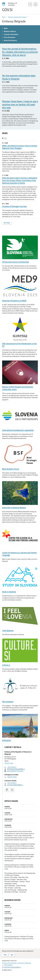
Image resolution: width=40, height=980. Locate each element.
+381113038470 (12, 783)
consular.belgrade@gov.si (15, 785)
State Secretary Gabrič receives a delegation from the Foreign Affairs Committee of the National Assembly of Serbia (20, 180)
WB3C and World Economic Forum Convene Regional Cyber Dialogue (20, 147)
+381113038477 (12, 767)
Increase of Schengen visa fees (14, 206)
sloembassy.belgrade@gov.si (16, 769)
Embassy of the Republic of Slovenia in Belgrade (17, 963)
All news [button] (7, 223)
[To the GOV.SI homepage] (11, 7)
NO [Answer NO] (12, 955)
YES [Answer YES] (5, 955)
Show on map (9, 763)
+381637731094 (12, 777)
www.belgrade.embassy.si (15, 771)
